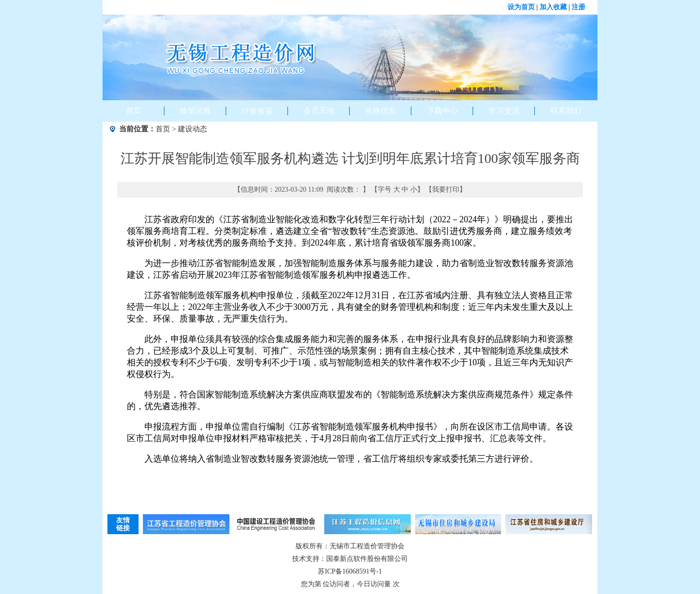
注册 (578, 7)
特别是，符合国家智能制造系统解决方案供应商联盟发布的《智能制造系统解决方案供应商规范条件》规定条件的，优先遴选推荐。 (350, 400)
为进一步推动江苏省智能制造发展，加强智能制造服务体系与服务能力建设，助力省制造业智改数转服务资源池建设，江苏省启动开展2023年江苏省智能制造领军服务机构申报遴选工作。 (350, 269)
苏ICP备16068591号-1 (350, 571)
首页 (134, 111)
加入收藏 (553, 7)
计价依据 (257, 111)
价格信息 (381, 111)
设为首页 (521, 7)
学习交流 (504, 111)
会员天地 (319, 111)
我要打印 (446, 189)
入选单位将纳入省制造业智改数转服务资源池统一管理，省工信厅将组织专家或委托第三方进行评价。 (341, 459)
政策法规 (195, 111)
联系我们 (566, 111)
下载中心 (442, 111)
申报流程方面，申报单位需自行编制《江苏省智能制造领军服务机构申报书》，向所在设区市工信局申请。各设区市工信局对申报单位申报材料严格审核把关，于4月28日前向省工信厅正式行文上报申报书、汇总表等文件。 (350, 432)
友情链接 (123, 524)
